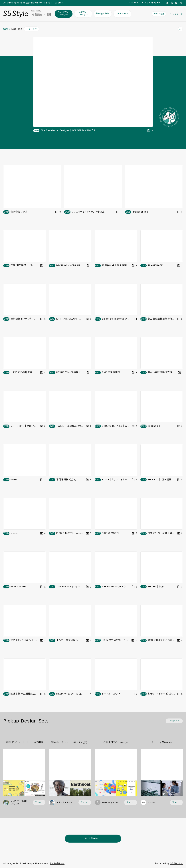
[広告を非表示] (181, 847)
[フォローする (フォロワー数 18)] (85, 803)
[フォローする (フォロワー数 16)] (39, 803)
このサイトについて (138, 3)
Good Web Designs (64, 14)
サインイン (176, 14)
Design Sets (103, 14)
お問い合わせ (155, 3)
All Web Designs (83, 14)
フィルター (32, 29)
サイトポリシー (57, 863)
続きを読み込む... (93, 838)
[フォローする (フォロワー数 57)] (176, 803)
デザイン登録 (159, 14)
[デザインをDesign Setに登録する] (150, 131)
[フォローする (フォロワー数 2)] (131, 803)
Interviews (122, 14)
